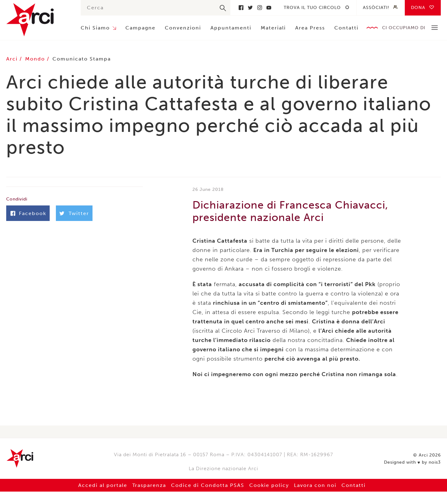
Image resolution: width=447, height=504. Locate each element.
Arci (37, 20)
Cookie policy (269, 485)
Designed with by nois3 (412, 462)
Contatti (346, 28)
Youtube (269, 8)
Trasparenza (149, 485)
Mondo (36, 59)
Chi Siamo (95, 28)
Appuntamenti (231, 28)
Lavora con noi (315, 485)
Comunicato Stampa (82, 59)
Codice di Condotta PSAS (208, 485)
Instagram (260, 8)
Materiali (273, 28)
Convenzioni (183, 28)
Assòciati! (376, 8)
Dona (418, 8)
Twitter (250, 8)
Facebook (241, 8)
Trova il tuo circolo (312, 8)
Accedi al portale (103, 485)
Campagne (140, 28)
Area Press (310, 28)
